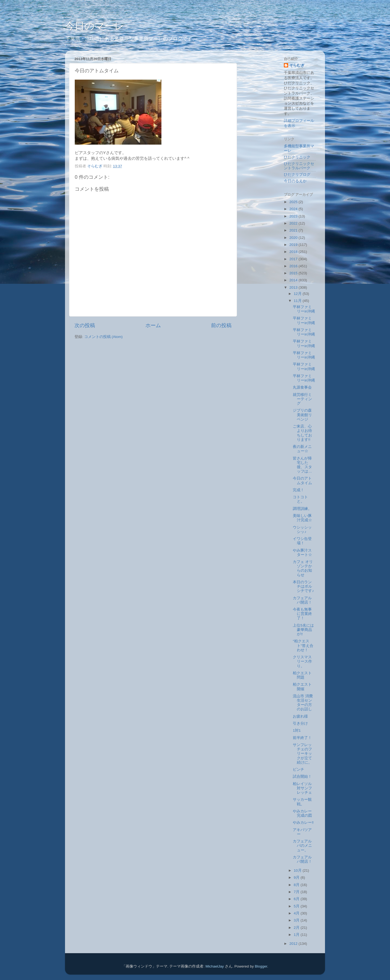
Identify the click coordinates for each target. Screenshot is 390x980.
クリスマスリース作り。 (302, 661)
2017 (294, 259)
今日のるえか (295, 181)
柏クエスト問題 (302, 675)
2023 (294, 216)
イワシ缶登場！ (302, 541)
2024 (294, 209)
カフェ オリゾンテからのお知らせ (303, 568)
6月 (297, 899)
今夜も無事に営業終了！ (302, 614)
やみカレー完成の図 (302, 813)
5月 (297, 906)
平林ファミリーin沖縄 (304, 309)
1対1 (297, 730)
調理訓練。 (302, 509)
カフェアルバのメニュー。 (302, 846)
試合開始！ (302, 776)
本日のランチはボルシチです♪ (303, 586)
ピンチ (298, 769)
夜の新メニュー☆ (302, 449)
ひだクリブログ (297, 175)
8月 (297, 885)
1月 (297, 935)
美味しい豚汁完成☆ (302, 518)
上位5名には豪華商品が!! (303, 630)
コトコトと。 (300, 499)
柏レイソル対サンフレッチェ (302, 788)
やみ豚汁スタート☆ (302, 553)
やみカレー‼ (303, 823)
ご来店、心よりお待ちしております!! (302, 433)
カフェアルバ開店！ (302, 600)
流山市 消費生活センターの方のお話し (303, 703)
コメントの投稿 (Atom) (103, 337)
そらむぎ (297, 65)
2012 (294, 944)
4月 (297, 913)
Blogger (261, 966)
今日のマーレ (95, 26)
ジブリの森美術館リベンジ (302, 415)
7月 (297, 892)
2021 (294, 230)
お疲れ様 (300, 716)
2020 (294, 238)
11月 (298, 301)
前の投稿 (221, 325)
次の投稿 (85, 325)
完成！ (298, 490)
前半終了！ (302, 738)
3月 (297, 920)
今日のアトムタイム (302, 481)
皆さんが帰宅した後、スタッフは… (302, 465)
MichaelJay (215, 966)
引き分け (300, 723)
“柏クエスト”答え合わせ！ (303, 645)
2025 (294, 202)
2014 (294, 280)
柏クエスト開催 (302, 687)
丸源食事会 (302, 387)
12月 (298, 294)
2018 (294, 252)
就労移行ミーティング (302, 399)
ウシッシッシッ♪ (302, 530)
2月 (297, 928)
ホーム (153, 325)
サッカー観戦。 (302, 802)
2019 (294, 245)
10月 (298, 870)
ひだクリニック (297, 157)
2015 (294, 273)
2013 (294, 287)
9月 (297, 878)
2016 (294, 266)
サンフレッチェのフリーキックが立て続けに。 (302, 754)
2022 (294, 223)
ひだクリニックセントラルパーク (299, 166)
